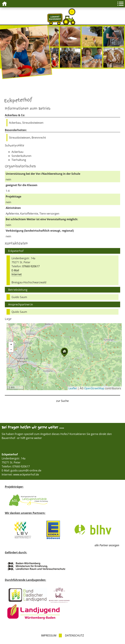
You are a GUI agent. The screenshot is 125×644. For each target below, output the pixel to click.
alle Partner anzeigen (107, 545)
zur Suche (62, 401)
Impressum (49, 635)
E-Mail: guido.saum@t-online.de (21, 470)
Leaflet (73, 388)
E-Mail (15, 270)
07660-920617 (31, 266)
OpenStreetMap (94, 388)
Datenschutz (74, 635)
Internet (17, 274)
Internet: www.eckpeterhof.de (20, 474)
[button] (64, 352)
